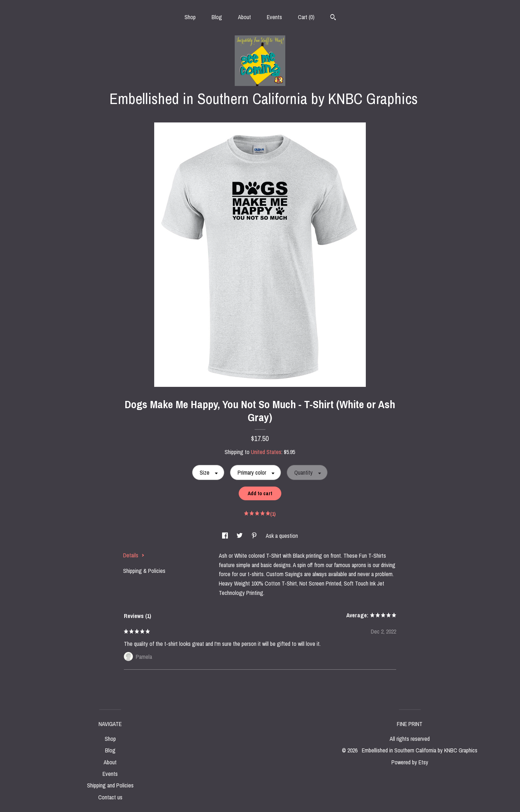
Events (274, 17)
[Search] (333, 18)
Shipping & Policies (144, 571)
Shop (190, 17)
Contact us (110, 797)
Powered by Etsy (410, 762)
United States (266, 452)
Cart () (306, 17)
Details (134, 555)
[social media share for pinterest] (255, 536)
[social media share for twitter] (240, 536)
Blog (217, 17)
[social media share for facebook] (226, 536)
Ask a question (282, 536)
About (244, 17)
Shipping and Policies (110, 785)
